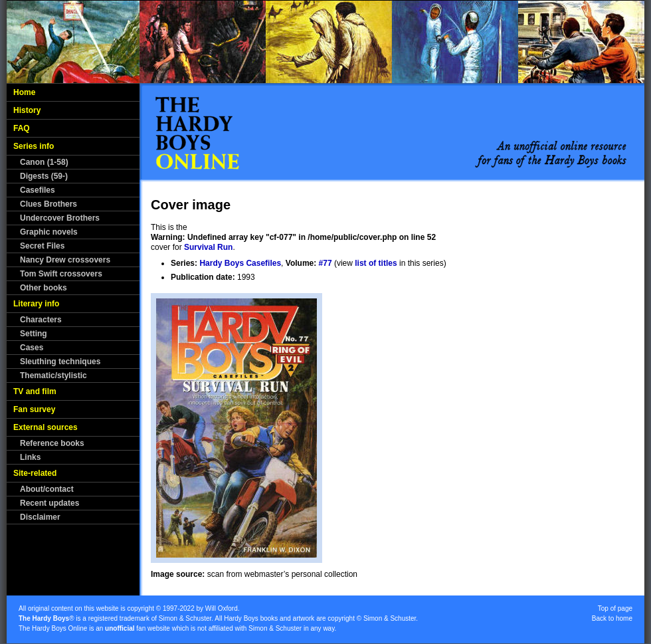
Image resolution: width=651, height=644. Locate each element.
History (27, 110)
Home (24, 92)
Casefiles (38, 190)
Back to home (612, 618)
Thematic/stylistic (53, 376)
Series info (34, 146)
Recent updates (49, 503)
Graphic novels (49, 232)
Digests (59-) (44, 176)
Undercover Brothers (60, 218)
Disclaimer (40, 517)
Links (30, 457)
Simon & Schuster (185, 618)
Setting (34, 334)
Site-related (35, 473)
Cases (32, 348)
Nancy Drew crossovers (65, 260)
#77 (325, 263)
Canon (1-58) (44, 162)
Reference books (52, 443)
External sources (46, 427)
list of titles (376, 263)
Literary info (36, 304)
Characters (41, 320)
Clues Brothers (48, 204)
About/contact (47, 489)
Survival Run (208, 247)
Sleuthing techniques (60, 362)
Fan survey (34, 409)
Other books (44, 288)
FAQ (22, 128)
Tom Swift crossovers (61, 274)
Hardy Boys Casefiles (240, 263)
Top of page (615, 608)
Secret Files (42, 246)
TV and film (35, 391)
